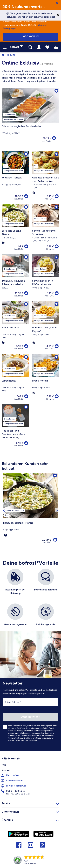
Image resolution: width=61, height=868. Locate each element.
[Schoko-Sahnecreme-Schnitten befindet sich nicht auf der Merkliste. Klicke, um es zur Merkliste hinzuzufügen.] (56, 207)
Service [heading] (30, 803)
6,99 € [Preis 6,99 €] (20, 443)
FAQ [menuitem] (4, 765)
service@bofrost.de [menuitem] (14, 786)
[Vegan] (34, 343)
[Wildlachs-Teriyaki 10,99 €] (15, 178)
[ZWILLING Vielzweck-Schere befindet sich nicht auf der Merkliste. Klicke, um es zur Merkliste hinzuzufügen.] (26, 257)
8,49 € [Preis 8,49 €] (50, 293)
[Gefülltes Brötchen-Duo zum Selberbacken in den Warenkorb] (57, 196)
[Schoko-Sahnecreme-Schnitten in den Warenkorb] (57, 246)
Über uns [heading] (30, 820)
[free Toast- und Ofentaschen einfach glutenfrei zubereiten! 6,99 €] (15, 428)
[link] (17, 47)
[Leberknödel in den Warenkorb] (26, 396)
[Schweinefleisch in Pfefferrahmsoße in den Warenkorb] (57, 293)
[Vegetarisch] (34, 193)
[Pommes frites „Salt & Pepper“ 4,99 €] (46, 328)
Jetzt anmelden (30, 717)
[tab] (39, 47)
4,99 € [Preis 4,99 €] (50, 346)
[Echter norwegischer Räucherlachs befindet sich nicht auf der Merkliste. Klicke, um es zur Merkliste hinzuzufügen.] (56, 91)
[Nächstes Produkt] (57, 510)
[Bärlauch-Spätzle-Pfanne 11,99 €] (15, 229)
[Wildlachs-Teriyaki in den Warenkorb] (26, 196)
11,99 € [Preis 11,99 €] (19, 246)
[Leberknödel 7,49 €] (15, 379)
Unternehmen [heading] (30, 811)
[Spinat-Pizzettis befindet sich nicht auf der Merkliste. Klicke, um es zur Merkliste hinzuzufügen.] (26, 304)
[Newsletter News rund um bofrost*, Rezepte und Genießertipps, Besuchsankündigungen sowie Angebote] (30, 715)
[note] (30, 76)
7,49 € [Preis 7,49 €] (20, 396)
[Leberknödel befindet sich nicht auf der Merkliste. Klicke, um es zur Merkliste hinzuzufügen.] (26, 357)
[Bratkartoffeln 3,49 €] (46, 379)
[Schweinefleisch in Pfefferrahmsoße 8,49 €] (46, 278)
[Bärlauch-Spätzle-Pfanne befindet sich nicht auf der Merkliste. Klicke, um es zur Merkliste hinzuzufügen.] (26, 207)
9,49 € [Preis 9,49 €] (50, 196)
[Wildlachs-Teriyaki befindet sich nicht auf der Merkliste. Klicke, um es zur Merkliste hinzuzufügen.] (26, 154)
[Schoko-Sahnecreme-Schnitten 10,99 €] (46, 229)
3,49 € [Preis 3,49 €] (50, 396)
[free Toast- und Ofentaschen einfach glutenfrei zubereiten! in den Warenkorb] (26, 443)
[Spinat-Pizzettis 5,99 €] (15, 328)
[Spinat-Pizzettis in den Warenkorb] (26, 346)
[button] (6, 47)
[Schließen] (57, 3)
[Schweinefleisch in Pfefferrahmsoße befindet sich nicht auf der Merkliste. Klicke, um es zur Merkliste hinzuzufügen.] (56, 257)
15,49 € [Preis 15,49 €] (47, 138)
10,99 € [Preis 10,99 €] (19, 196)
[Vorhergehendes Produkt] (4, 510)
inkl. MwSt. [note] (48, 542)
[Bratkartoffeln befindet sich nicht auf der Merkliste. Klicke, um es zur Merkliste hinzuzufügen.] (56, 357)
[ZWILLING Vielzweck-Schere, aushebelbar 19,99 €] (15, 278)
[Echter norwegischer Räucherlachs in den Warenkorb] (54, 138)
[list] (30, 602)
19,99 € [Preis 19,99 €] (19, 293)
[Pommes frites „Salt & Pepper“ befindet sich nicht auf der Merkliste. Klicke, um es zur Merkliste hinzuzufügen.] (56, 304)
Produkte (11, 55)
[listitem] (15, 510)
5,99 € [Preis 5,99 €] (20, 346)
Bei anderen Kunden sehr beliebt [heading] (25, 466)
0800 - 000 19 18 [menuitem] (13, 791)
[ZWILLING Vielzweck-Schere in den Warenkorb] (26, 293)
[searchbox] (30, 47)
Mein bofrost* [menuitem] (11, 775)
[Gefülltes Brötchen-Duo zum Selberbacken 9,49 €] (46, 178)
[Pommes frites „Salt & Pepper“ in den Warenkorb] (57, 346)
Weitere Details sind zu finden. (23, 740)
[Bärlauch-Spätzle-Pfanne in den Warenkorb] (26, 246)
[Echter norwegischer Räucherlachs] (30, 118)
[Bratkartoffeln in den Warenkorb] (57, 396)
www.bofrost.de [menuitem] (12, 781)
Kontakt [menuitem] (6, 770)
